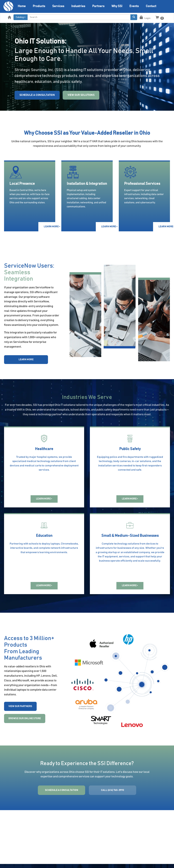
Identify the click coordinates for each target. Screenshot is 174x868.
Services (58, 6)
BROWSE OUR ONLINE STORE (25, 718)
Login (145, 18)
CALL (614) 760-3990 (113, 790)
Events (134, 6)
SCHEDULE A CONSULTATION (62, 790)
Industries (78, 6)
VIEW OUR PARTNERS (20, 706)
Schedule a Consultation (37, 95)
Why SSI (117, 6)
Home (22, 6)
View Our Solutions (81, 95)
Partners (98, 6)
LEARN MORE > (49, 227)
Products (39, 6)
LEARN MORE (26, 360)
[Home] (8, 6)
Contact (151, 6)
